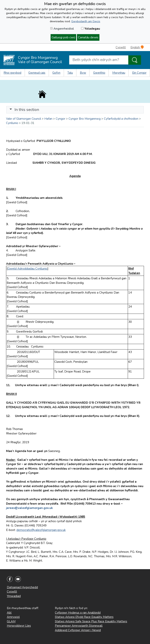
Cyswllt (121, 47)
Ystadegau (91, 29)
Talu (70, 73)
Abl (9, 613)
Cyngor (60, 119)
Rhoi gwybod (12, 73)
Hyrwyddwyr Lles (19, 626)
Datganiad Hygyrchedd (22, 587)
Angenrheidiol (62, 29)
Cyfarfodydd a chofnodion (121, 119)
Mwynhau (119, 73)
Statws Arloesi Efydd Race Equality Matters (84, 617)
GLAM (11, 621)
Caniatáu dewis (88, 37)
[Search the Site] (135, 60)
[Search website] (99, 60)
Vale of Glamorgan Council (24, 119)
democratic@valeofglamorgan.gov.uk (41, 530)
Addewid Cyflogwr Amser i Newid (78, 630)
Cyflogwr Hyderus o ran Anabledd (78, 613)
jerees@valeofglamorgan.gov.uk (29, 508)
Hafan (48, 119)
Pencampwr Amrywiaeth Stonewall (79, 626)
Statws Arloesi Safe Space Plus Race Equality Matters (91, 621)
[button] (11, 110)
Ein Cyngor (139, 73)
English (137, 47)
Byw (83, 73)
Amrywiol (13, 617)
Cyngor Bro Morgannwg (85, 119)
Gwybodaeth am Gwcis (86, 21)
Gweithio (99, 73)
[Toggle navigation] (75, 110)
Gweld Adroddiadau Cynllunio (28, 269)
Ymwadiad (14, 596)
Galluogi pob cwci (63, 37)
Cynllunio (12, 123)
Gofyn (56, 73)
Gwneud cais (37, 73)
